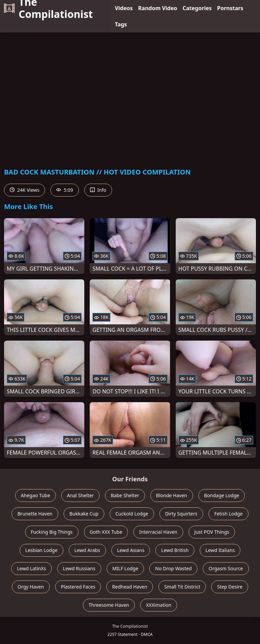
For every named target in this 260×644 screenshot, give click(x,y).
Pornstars (230, 8)
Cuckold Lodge (132, 514)
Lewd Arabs (87, 550)
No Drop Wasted (173, 568)
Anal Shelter (80, 495)
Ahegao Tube (36, 495)
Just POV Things (212, 532)
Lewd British (175, 550)
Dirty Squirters (181, 514)
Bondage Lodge (222, 495)
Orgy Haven (31, 587)
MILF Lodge (125, 568)
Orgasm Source (226, 568)
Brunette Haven (35, 514)
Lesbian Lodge (41, 550)
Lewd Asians (131, 550)
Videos (124, 8)
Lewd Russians (79, 568)
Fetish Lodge (229, 514)
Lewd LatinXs (31, 568)
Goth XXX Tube (106, 532)
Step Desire (230, 587)
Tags (121, 24)
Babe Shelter (125, 495)
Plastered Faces (78, 587)
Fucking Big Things (52, 532)
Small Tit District (182, 587)
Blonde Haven (172, 495)
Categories (197, 8)
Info (98, 190)
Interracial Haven (158, 532)
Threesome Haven (109, 605)
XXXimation (159, 605)
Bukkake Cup (84, 514)
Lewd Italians (220, 550)
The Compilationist (48, 8)
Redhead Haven (130, 587)
